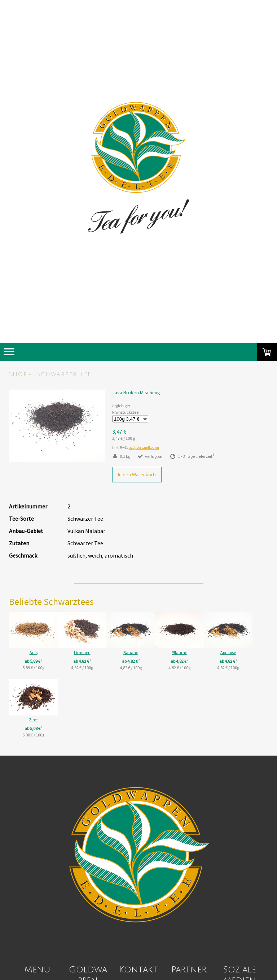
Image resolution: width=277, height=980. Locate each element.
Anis (34, 652)
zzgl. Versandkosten (144, 448)
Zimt (91, 720)
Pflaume (206, 652)
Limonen (91, 652)
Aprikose (33, 720)
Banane (149, 652)
